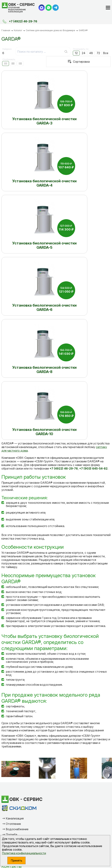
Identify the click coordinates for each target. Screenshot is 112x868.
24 (84, 53)
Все (106, 53)
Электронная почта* (20, 763)
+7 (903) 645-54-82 (21, 703)
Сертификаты (15, 683)
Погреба (11, 661)
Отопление (13, 650)
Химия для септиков (20, 672)
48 (91, 53)
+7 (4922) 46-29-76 (23, 21)
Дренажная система (20, 667)
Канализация (15, 645)
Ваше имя (13, 752)
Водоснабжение (17, 656)
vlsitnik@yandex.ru (20, 711)
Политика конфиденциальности (24, 853)
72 (98, 53)
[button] (5, 594)
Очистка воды (15, 677)
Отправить (33, 804)
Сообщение (14, 774)
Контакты (12, 693)
